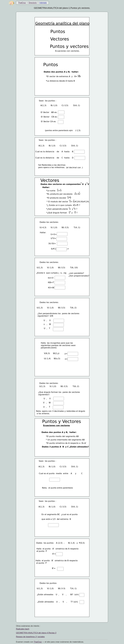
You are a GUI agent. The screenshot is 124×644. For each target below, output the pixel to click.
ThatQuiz (22, 3)
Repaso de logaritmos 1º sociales (30, 637)
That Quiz (38, 642)
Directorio (33, 3)
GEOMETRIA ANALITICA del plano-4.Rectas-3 (36, 633)
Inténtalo (43, 3)
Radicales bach (23, 629)
